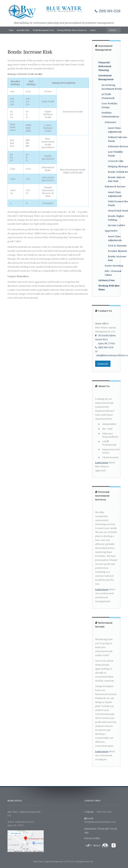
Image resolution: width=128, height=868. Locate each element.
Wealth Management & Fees (43, 30)
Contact (93, 30)
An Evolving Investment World (112, 87)
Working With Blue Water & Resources (72, 30)
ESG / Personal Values (113, 273)
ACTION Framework (108, 96)
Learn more (102, 463)
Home (11, 30)
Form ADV (104, 829)
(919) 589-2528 (108, 11)
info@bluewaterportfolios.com (100, 822)
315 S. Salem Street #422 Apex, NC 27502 (21, 824)
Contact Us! (103, 364)
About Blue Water (23, 30)
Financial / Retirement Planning (105, 66)
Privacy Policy (92, 838)
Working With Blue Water (109, 288)
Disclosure (90, 829)
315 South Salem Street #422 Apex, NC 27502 (105, 339)
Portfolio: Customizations (110, 115)
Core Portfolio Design (110, 105)
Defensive (110, 122)
